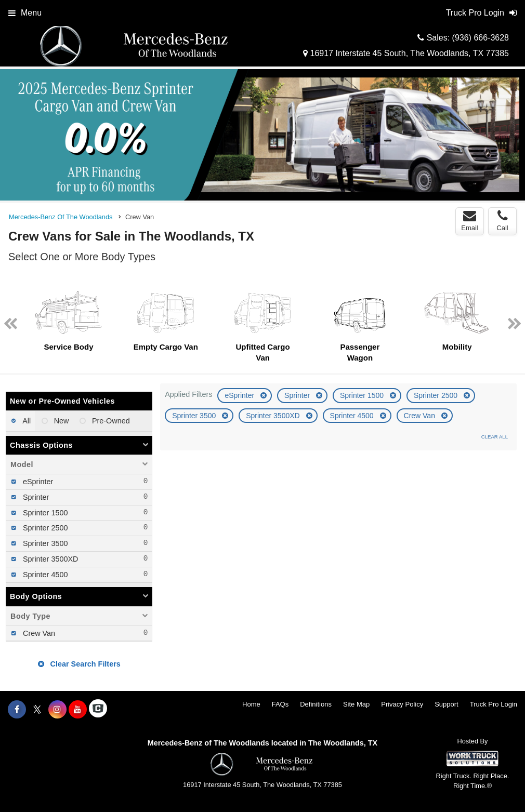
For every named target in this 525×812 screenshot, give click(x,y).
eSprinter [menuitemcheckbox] (37, 482)
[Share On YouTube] (78, 710)
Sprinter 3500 (195, 416)
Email (470, 221)
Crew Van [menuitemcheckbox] (38, 633)
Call (502, 221)
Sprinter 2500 (437, 395)
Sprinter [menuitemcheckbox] (35, 497)
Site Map (356, 704)
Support (447, 704)
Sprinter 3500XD (274, 416)
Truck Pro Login (494, 704)
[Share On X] (37, 710)
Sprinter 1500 (363, 395)
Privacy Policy (402, 704)
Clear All (495, 437)
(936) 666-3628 (481, 38)
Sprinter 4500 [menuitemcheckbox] (44, 575)
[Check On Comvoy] (98, 710)
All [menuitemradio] (26, 421)
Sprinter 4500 (353, 416)
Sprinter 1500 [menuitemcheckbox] (44, 513)
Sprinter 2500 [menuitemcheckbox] (44, 528)
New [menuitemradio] (61, 421)
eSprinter (240, 395)
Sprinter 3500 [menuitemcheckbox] (44, 543)
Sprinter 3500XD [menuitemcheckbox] (49, 559)
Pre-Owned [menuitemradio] (110, 421)
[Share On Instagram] (57, 710)
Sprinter (298, 395)
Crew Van (421, 416)
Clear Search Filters (79, 664)
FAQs (280, 704)
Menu (25, 13)
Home (251, 704)
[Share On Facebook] (17, 710)
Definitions (316, 704)
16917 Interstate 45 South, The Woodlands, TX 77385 (406, 53)
